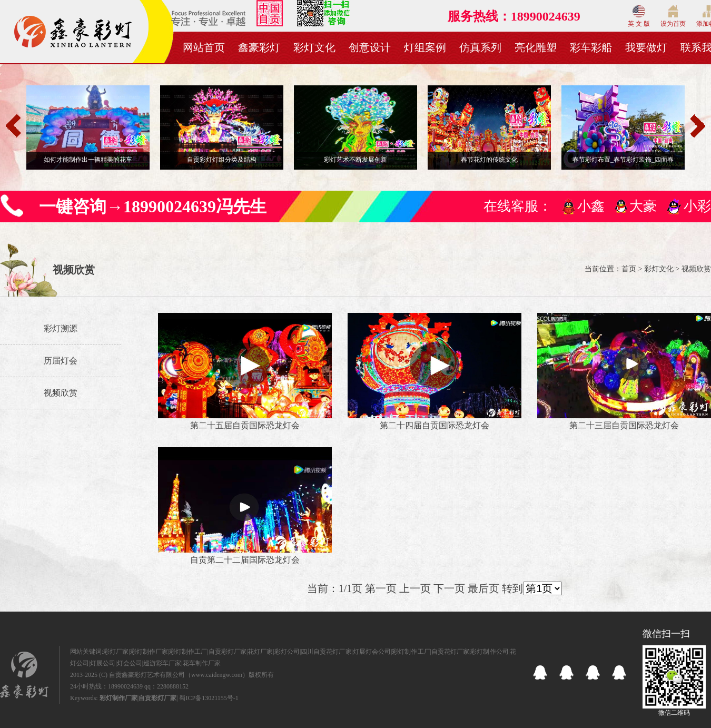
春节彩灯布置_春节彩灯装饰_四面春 (623, 160)
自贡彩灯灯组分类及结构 (222, 160)
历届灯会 (61, 361)
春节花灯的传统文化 (489, 160)
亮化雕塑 (536, 47)
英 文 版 (639, 16)
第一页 (381, 588)
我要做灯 (646, 47)
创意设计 (370, 47)
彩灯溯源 (61, 328)
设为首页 (673, 16)
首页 (629, 269)
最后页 (483, 588)
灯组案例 (425, 47)
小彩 (697, 206)
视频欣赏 (61, 393)
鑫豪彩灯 (259, 47)
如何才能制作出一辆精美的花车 (88, 160)
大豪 (643, 206)
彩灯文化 (314, 47)
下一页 (449, 588)
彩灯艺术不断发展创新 (355, 160)
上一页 (415, 588)
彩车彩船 (591, 47)
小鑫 (591, 206)
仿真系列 (480, 47)
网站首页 (204, 47)
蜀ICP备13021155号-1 (209, 698)
